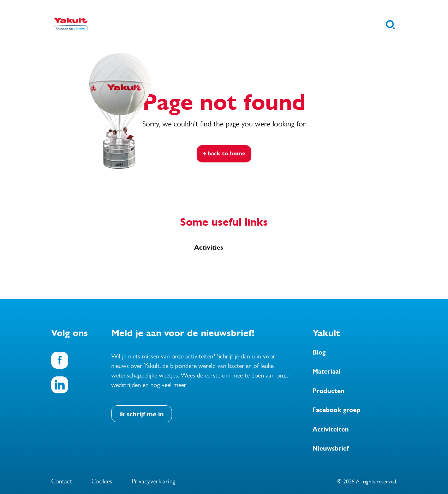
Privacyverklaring (154, 481)
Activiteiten (331, 429)
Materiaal (326, 371)
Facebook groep (336, 410)
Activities (209, 248)
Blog (319, 352)
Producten (328, 391)
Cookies (102, 481)
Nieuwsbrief (331, 448)
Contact (62, 481)
